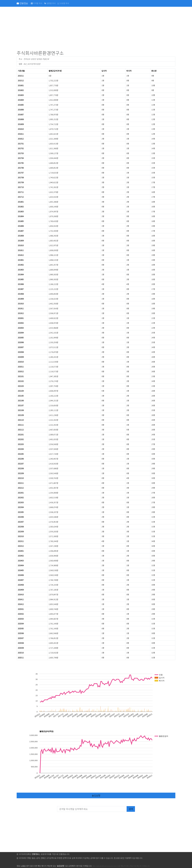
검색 (131, 809)
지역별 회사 (37, 3)
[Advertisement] (90, 29)
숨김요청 (96, 795)
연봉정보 (22, 3)
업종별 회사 (50, 3)
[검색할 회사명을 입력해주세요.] (92, 809)
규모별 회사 (63, 3)
